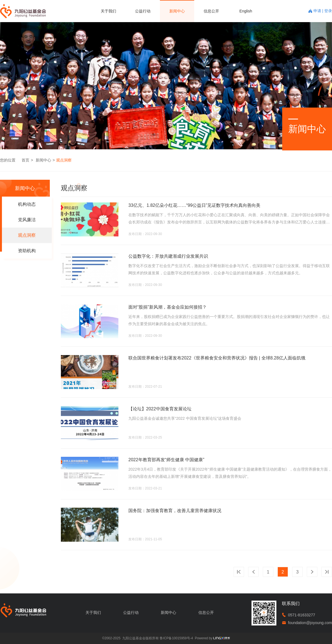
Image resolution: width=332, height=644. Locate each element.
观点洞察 (64, 160)
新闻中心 (177, 11)
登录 (328, 11)
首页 (25, 160)
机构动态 (27, 204)
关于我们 (108, 11)
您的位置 (8, 160)
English (246, 11)
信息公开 (211, 11)
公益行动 (143, 11)
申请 (318, 11)
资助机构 (27, 251)
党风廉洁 (27, 220)
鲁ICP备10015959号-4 (176, 638)
